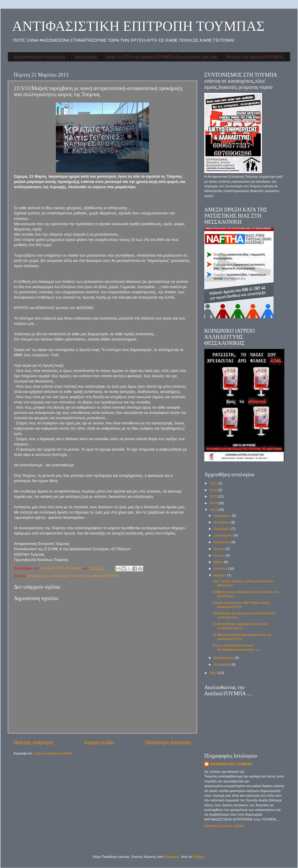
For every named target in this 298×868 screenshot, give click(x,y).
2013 (214, 510)
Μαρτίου (220, 575)
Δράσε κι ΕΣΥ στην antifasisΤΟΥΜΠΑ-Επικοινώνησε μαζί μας (161, 57)
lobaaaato (172, 856)
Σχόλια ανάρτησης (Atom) (53, 753)
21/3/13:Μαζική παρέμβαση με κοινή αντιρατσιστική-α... (240, 626)
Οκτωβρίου (222, 529)
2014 (214, 503)
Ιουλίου (220, 549)
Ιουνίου (220, 555)
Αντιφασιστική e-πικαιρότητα (39, 57)
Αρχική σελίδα (99, 742)
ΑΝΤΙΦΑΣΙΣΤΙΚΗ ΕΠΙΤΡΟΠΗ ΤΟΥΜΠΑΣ (138, 26)
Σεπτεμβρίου (224, 535)
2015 (214, 496)
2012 (214, 673)
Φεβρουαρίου (224, 658)
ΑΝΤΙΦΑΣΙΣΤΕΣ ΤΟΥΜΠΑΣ (231, 764)
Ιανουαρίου (222, 664)
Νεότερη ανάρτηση (33, 742)
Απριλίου (221, 568)
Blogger (198, 856)
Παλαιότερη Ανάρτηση (168, 742)
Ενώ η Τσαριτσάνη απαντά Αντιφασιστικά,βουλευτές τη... (237, 647)
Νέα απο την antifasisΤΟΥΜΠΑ (254, 57)
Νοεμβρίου (222, 522)
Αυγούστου (222, 542)
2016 (214, 490)
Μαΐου (219, 562)
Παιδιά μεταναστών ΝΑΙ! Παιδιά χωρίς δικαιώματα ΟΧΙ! (241, 605)
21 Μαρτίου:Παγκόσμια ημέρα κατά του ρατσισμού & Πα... (242, 637)
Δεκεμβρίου (223, 515)
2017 (214, 483)
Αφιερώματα (85, 57)
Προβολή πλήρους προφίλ (224, 826)
